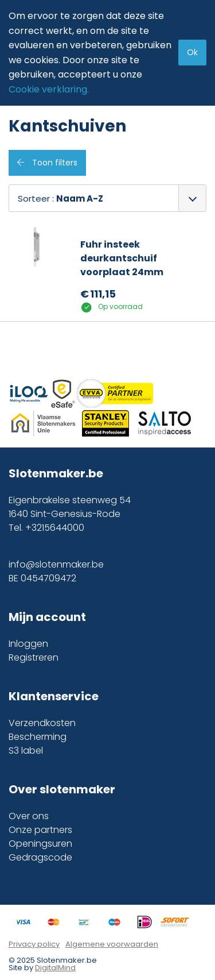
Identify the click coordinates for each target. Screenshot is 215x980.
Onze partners (40, 830)
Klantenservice (54, 696)
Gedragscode (40, 857)
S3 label (26, 751)
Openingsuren (40, 844)
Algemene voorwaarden (112, 944)
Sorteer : (60, 198)
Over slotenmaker (62, 789)
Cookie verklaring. (49, 89)
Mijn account (47, 617)
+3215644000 (55, 528)
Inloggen (28, 644)
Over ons (29, 816)
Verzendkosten (42, 723)
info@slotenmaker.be (56, 564)
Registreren (34, 657)
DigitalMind (55, 968)
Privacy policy (34, 944)
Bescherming (38, 737)
